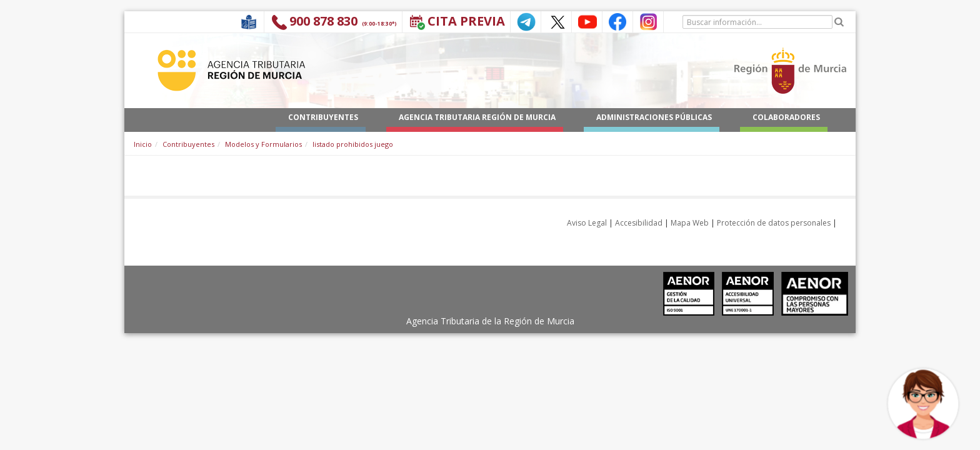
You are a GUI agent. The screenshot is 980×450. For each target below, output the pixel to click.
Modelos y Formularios (263, 144)
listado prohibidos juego (353, 144)
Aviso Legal (587, 223)
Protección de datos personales (774, 223)
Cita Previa (466, 21)
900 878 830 (323, 21)
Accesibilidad (639, 223)
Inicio (143, 144)
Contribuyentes (188, 144)
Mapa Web (690, 223)
